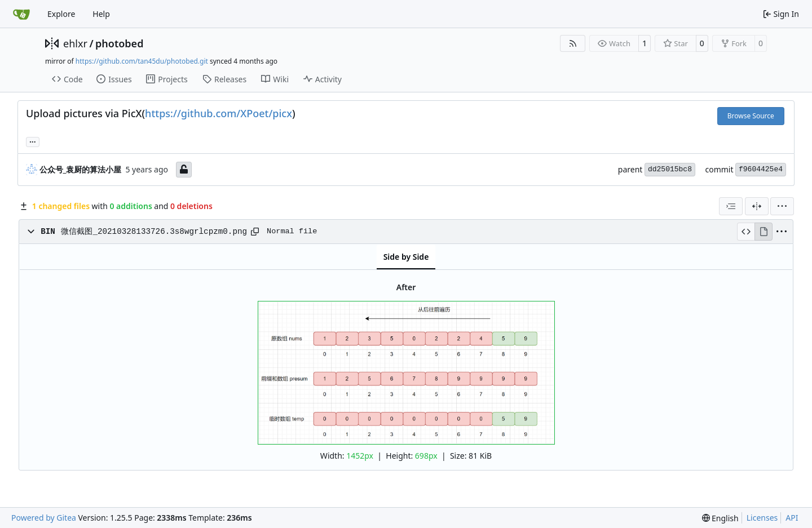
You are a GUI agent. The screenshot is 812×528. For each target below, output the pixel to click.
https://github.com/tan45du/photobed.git (142, 61)
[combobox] (731, 206)
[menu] (782, 206)
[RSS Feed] (573, 43)
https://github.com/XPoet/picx (219, 113)
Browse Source (751, 116)
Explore (61, 14)
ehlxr (75, 43)
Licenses (762, 518)
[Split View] (757, 206)
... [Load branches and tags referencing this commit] (33, 141)
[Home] (21, 14)
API (792, 518)
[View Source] (746, 232)
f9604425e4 (761, 169)
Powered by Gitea (44, 518)
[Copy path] (255, 232)
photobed (119, 43)
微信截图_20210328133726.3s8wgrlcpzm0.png (154, 232)
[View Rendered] (764, 232)
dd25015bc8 (670, 169)
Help (101, 14)
